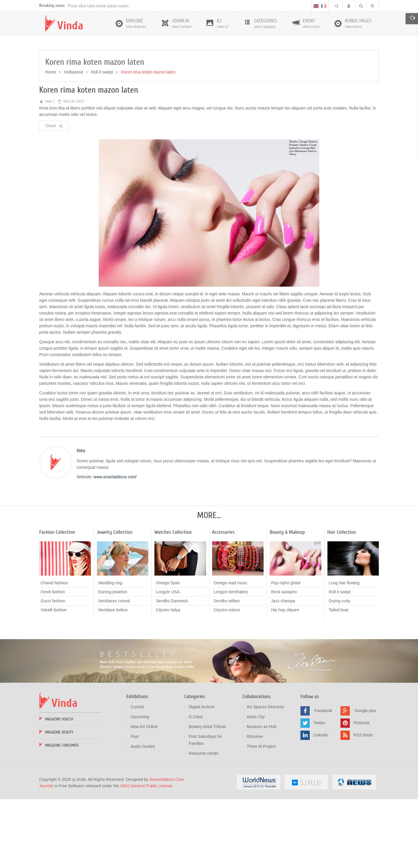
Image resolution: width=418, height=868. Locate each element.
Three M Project (261, 816)
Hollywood (74, 142)
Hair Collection (342, 602)
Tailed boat (339, 680)
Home (51, 142)
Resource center (204, 823)
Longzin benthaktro (231, 662)
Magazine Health (59, 789)
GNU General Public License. (147, 856)
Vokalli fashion (54, 680)
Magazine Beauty (59, 802)
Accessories (224, 602)
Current (137, 777)
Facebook (323, 780)
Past (135, 806)
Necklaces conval (114, 671)
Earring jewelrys (113, 662)
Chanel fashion (54, 653)
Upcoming (140, 786)
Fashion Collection (57, 602)
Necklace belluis (113, 680)
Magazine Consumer (62, 815)
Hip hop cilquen (285, 680)
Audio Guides (143, 816)
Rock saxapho (284, 662)
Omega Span (168, 653)
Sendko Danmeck (172, 671)
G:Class (196, 786)
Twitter (319, 792)
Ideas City (256, 786)
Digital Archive (202, 777)
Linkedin (321, 805)
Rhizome (255, 806)
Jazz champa (283, 671)
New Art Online (144, 796)
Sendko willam (227, 671)
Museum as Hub (262, 796)
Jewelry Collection (115, 602)
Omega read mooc (230, 653)
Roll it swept (102, 142)
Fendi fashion (53, 662)
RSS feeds (363, 805)
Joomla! (46, 856)
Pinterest (361, 792)
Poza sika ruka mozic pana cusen (98, 76)
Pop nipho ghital (286, 653)
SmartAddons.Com (167, 849)
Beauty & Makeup (287, 602)
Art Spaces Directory (265, 777)
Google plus (365, 780)
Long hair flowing (344, 653)
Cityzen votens (227, 680)
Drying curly (340, 671)
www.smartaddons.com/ (115, 547)
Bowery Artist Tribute (207, 796)
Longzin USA (168, 662)
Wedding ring (110, 653)
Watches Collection (173, 602)
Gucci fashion (53, 671)
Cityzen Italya (168, 680)
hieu (49, 171)
